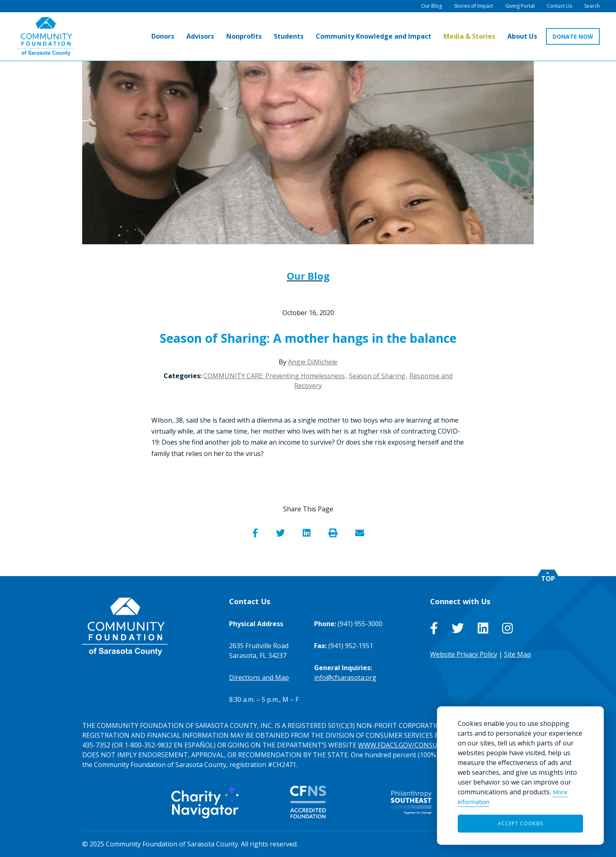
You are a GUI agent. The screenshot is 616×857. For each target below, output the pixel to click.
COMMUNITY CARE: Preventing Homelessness (274, 376)
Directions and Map (259, 677)
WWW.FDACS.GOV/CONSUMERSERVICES (419, 745)
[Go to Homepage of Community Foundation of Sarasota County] (46, 36)
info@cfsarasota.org (345, 677)
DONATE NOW (573, 36)
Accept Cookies (521, 823)
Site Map (518, 654)
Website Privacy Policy (464, 654)
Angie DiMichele (313, 362)
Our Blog (308, 276)
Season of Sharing (377, 376)
